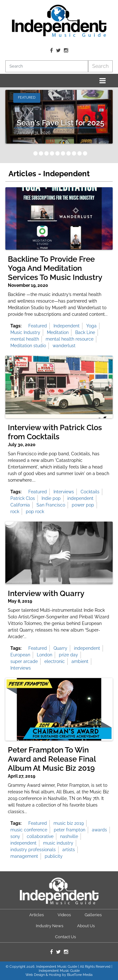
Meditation (58, 332)
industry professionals (33, 850)
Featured (38, 326)
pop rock (35, 512)
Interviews (64, 492)
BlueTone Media (80, 975)
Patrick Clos (23, 498)
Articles (37, 915)
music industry (58, 843)
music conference (29, 830)
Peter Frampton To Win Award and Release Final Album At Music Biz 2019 (52, 759)
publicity (54, 856)
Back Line (85, 332)
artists (69, 850)
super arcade (24, 661)
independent (80, 498)
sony (15, 836)
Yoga (91, 326)
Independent (67, 326)
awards (99, 830)
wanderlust (64, 346)
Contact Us (65, 937)
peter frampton (70, 830)
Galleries (93, 915)
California (20, 505)
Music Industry (25, 332)
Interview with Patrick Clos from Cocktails (55, 432)
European (20, 655)
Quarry (60, 648)
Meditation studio (28, 346)
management (24, 856)
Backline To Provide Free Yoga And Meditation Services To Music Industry (55, 268)
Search (100, 66)
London (45, 655)
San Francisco (51, 505)
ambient (80, 661)
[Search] (47, 66)
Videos (64, 915)
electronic (55, 661)
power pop (83, 505)
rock (15, 512)
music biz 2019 (69, 823)
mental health (25, 339)
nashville (69, 836)
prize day (68, 655)
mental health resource (70, 339)
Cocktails (90, 492)
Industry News (50, 926)
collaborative (40, 836)
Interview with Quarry (46, 594)
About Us (86, 926)
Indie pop (51, 498)
